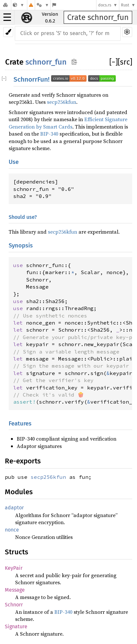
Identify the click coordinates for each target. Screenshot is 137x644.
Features (20, 424)
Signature (16, 626)
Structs (17, 552)
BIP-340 (49, 134)
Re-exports (23, 461)
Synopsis (21, 246)
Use (14, 162)
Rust (125, 5)
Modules (19, 492)
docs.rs (105, 5)
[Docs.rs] (5, 5)
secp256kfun (62, 102)
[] (114, 62)
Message (15, 590)
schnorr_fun (46, 62)
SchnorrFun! (65, 80)
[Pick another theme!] (8, 32)
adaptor (14, 508)
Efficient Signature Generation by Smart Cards (68, 123)
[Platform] (43, 5)
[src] (125, 62)
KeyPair (14, 568)
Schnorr (14, 605)
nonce (12, 530)
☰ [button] (7, 17)
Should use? (23, 217)
